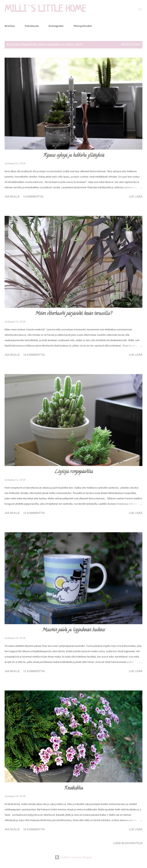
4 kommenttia (33, 197)
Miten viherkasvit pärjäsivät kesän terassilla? (74, 314)
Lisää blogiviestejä (128, 843)
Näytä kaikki (131, 45)
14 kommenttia (34, 355)
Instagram (56, 26)
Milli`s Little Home (45, 9)
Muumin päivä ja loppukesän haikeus (74, 630)
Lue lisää (136, 197)
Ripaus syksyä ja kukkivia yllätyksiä (74, 156)
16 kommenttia (34, 829)
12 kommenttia (34, 513)
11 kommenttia (34, 671)
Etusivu (10, 26)
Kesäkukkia (74, 788)
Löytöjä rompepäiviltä (73, 472)
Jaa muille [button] (12, 197)
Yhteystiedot (83, 26)
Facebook (32, 26)
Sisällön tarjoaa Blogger (74, 857)
